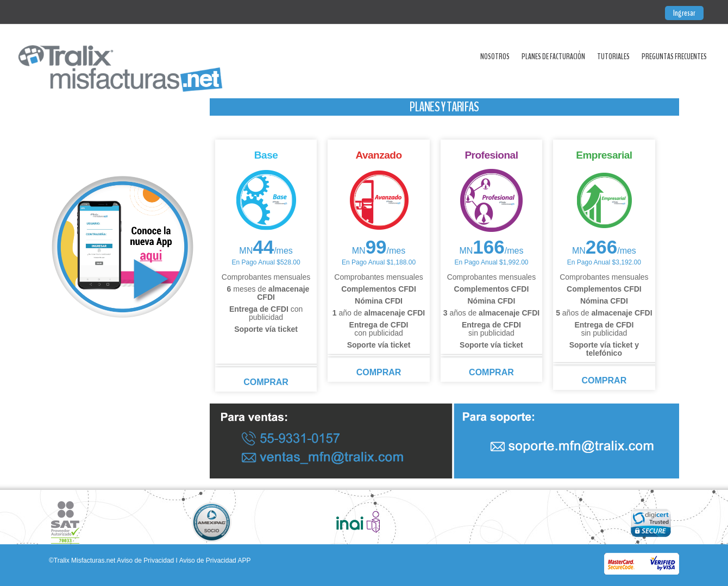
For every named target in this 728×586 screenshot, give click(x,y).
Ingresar (684, 13)
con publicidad (266, 313)
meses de (266, 293)
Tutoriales (613, 56)
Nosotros (495, 56)
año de (379, 313)
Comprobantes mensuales (266, 277)
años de (491, 313)
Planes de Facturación (553, 56)
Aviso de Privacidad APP (215, 560)
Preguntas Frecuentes (674, 56)
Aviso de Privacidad (145, 560)
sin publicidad (491, 329)
